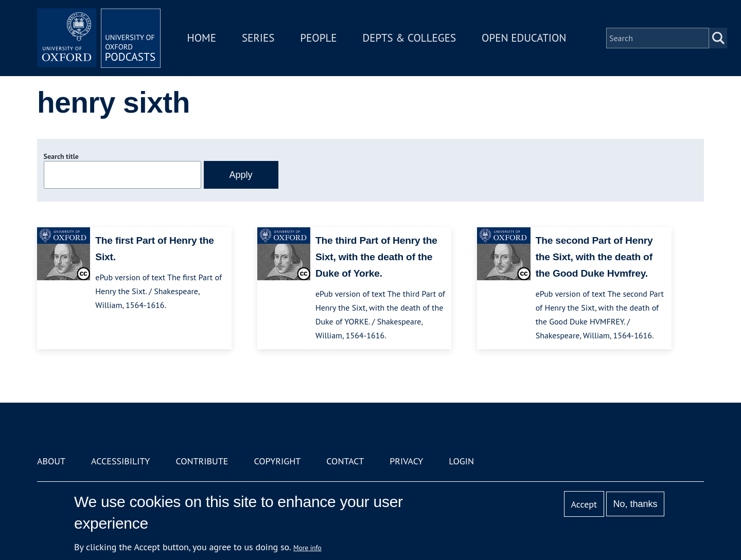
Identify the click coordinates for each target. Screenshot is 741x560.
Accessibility (120, 461)
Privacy (406, 461)
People (318, 38)
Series (258, 38)
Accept (584, 504)
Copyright (277, 461)
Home (202, 38)
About (51, 461)
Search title (61, 156)
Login (461, 461)
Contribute (202, 461)
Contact (345, 461)
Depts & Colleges (410, 38)
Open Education (524, 38)
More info (307, 548)
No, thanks (635, 504)
